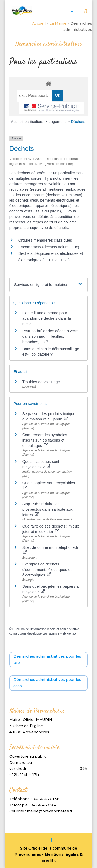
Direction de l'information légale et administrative (46, 629)
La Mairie (58, 23)
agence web (58, 633)
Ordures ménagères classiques (45, 240)
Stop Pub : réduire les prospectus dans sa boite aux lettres (47, 509)
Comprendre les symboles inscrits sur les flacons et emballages (45, 440)
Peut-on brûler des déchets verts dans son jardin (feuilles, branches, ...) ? (50, 336)
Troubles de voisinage (41, 382)
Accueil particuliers (28, 121)
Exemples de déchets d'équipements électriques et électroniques (47, 569)
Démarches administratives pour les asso (47, 683)
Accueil (39, 23)
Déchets (78, 121)
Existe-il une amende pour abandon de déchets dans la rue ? (47, 318)
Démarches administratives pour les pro (47, 659)
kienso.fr (73, 633)
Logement (58, 121)
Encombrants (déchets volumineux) (49, 247)
